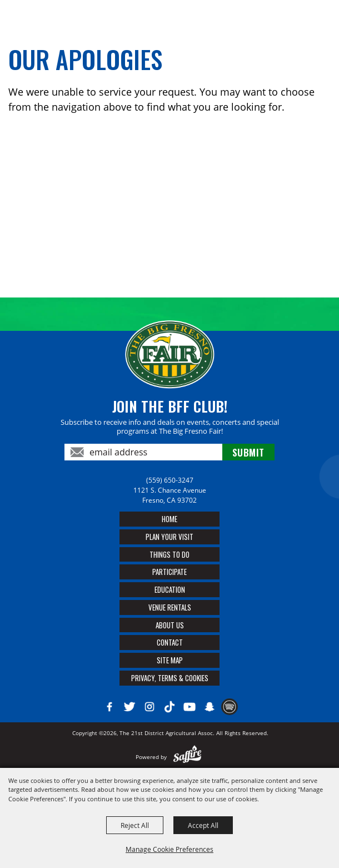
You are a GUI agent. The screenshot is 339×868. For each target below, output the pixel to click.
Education (170, 589)
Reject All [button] (135, 825)
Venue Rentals (170, 607)
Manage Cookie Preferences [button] (169, 849)
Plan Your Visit (169, 537)
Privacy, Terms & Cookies (170, 678)
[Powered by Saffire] (188, 757)
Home (169, 519)
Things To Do (169, 554)
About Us (170, 625)
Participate (169, 572)
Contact (170, 642)
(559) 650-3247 (170, 480)
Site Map (170, 660)
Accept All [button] (203, 825)
